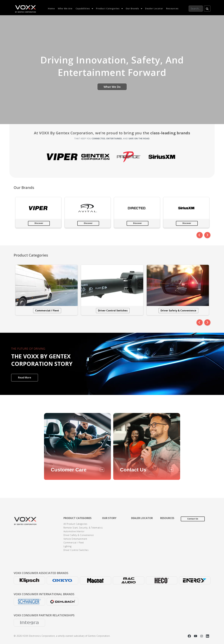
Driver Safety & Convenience (178, 310)
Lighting (68, 546)
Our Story (109, 518)
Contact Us (193, 519)
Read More (25, 378)
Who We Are (65, 8)
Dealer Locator (154, 8)
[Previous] (200, 235)
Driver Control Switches (113, 310)
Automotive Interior (74, 531)
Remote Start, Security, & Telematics (83, 528)
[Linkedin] (208, 636)
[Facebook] (190, 636)
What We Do (112, 87)
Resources (172, 8)
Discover (39, 223)
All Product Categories (75, 524)
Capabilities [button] (83, 8)
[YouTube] (196, 636)
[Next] (207, 235)
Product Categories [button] (108, 8)
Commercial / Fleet (47, 310)
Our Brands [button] (132, 8)
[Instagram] (202, 636)
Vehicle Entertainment (75, 539)
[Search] (196, 9)
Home (51, 8)
